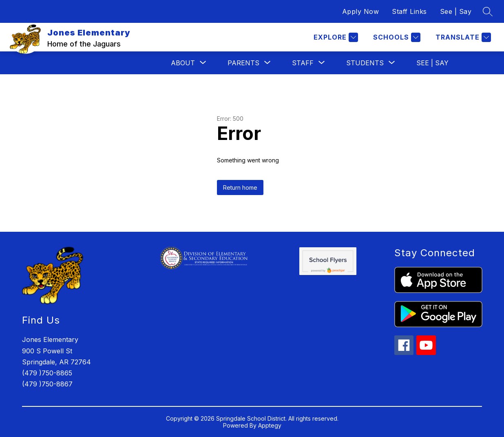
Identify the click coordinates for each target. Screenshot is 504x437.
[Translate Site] (462, 37)
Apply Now (361, 11)
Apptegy (270, 425)
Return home (240, 187)
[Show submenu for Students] (365, 63)
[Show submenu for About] (183, 63)
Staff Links (409, 11)
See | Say (456, 11)
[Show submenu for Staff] (303, 63)
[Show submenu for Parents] (243, 63)
